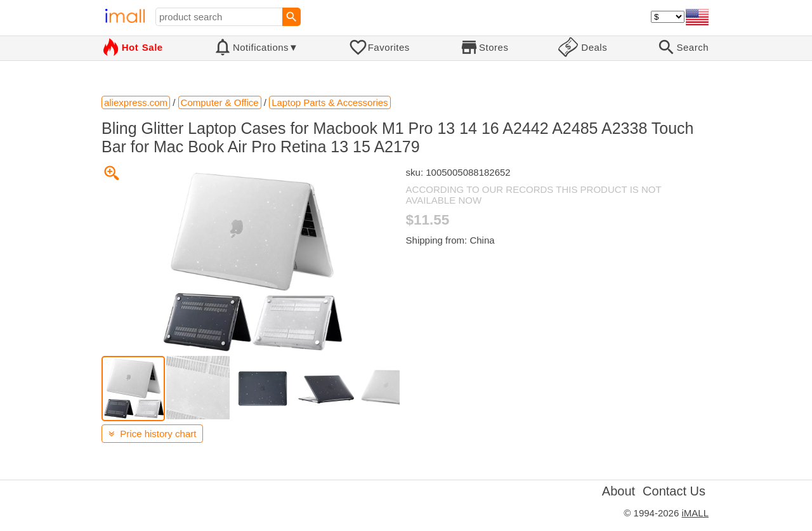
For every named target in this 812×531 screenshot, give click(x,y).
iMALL (695, 513)
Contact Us (674, 491)
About (619, 491)
